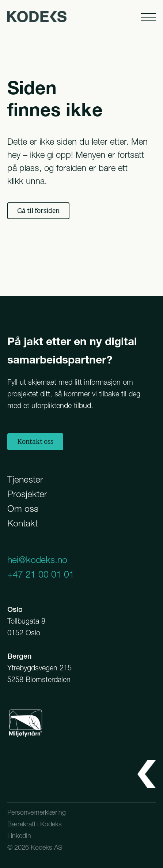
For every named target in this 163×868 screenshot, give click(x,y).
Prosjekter (27, 494)
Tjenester (25, 479)
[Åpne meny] (148, 17)
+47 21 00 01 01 (41, 574)
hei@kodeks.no (37, 560)
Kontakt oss (35, 442)
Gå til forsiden (38, 211)
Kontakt (22, 523)
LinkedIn (19, 836)
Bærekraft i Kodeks (35, 824)
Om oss (23, 509)
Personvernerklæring (37, 812)
